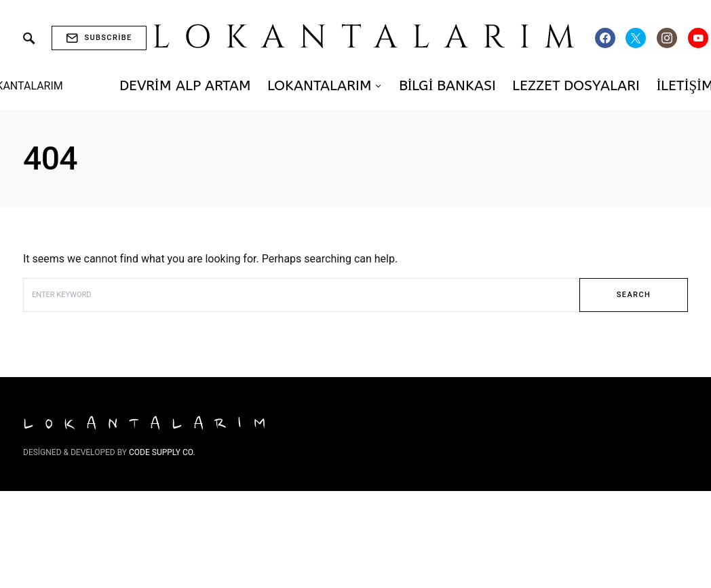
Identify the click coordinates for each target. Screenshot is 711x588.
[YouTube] (698, 38)
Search (634, 295)
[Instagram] (667, 38)
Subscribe (99, 38)
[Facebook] (605, 38)
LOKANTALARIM (371, 38)
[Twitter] (636, 38)
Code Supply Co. (162, 452)
